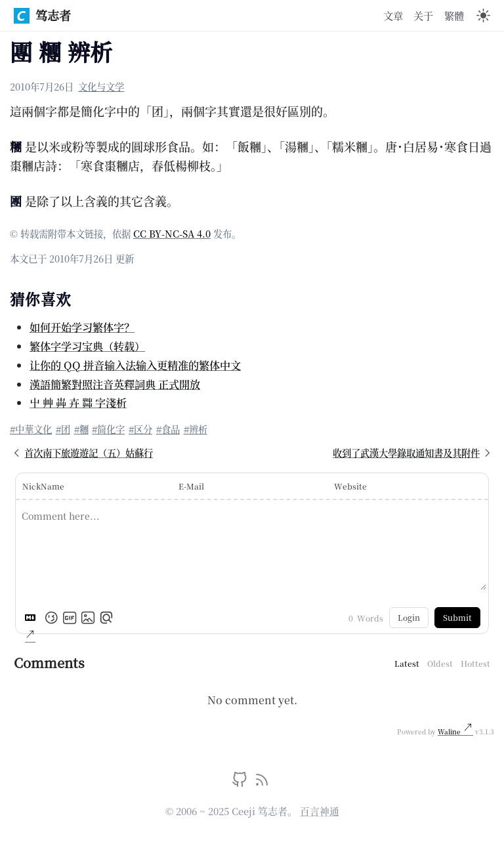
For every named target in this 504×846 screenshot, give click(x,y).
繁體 (454, 15)
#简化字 (108, 429)
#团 (63, 429)
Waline (450, 731)
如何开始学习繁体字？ (82, 327)
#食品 (168, 429)
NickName (43, 486)
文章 (393, 15)
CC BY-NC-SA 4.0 (172, 233)
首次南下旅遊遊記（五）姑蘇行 (81, 453)
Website (350, 486)
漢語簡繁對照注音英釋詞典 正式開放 (115, 384)
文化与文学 (101, 86)
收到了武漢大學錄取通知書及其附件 (413, 453)
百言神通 (320, 811)
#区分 (140, 429)
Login (409, 617)
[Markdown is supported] (33, 618)
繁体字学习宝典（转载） (87, 346)
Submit (457, 617)
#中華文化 (31, 429)
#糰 (81, 429)
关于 (423, 15)
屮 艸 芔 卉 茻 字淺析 (78, 402)
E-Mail (191, 486)
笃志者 (42, 15)
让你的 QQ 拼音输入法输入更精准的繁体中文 (135, 365)
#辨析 (196, 429)
